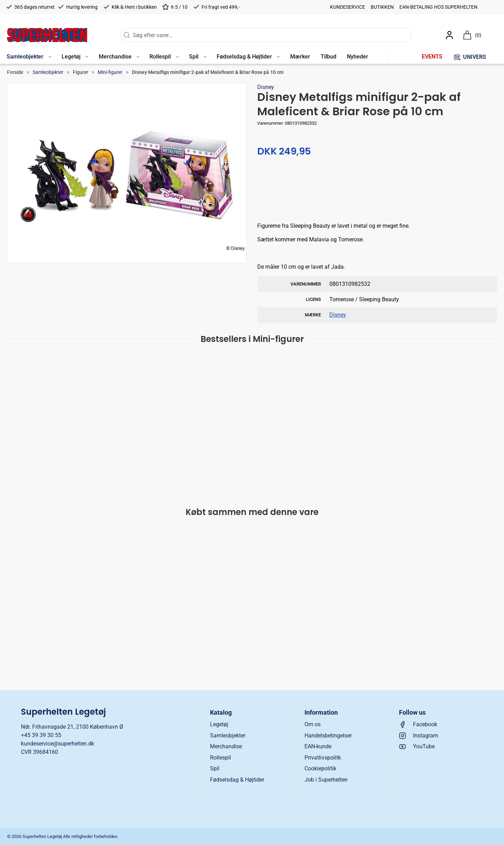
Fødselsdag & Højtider (237, 780)
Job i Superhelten (326, 780)
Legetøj (219, 724)
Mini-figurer (110, 72)
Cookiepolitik (320, 768)
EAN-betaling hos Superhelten (438, 7)
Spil (215, 768)
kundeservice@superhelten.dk (58, 744)
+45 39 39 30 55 (41, 735)
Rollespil (220, 758)
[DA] (47, 35)
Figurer (80, 72)
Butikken (382, 7)
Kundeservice (348, 7)
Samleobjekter (48, 72)
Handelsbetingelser (328, 736)
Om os (313, 724)
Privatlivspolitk (323, 758)
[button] (29, 57)
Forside (15, 72)
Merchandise (226, 746)
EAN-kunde (318, 746)
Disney (266, 87)
